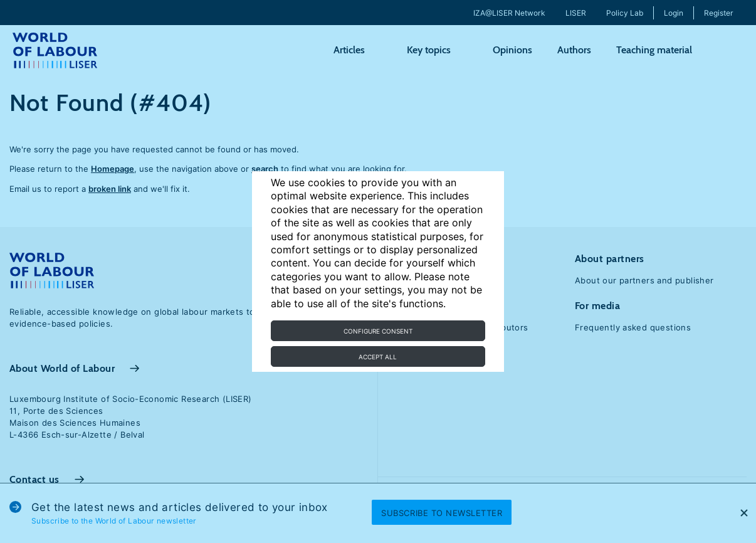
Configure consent (378, 331)
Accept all (378, 357)
